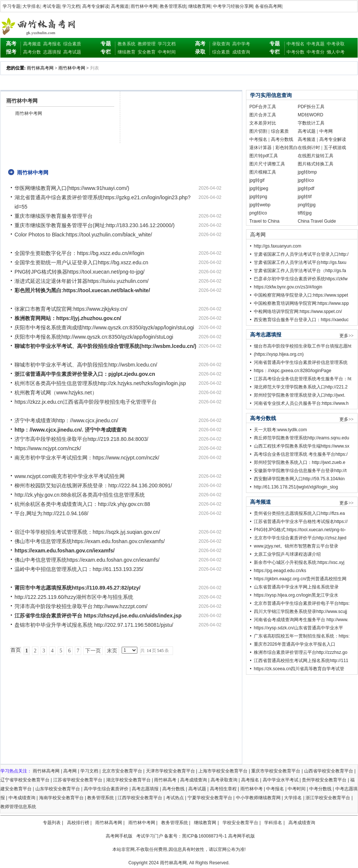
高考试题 (72, 52)
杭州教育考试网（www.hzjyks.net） (56, 393)
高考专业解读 (96, 6)
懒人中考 (336, 52)
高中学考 (241, 44)
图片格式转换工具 (316, 164)
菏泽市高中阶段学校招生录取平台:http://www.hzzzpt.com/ (81, 606)
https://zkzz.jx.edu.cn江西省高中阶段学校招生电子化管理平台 (86, 402)
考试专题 (51, 6)
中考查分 (316, 52)
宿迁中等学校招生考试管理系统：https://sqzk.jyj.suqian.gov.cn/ (87, 532)
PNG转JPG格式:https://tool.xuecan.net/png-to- (300, 530)
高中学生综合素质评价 (106, 789)
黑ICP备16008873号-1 (204, 836)
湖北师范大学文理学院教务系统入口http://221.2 (301, 387)
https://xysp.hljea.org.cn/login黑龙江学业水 (296, 595)
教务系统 (127, 44)
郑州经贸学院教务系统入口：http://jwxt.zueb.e (300, 462)
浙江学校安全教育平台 (328, 798)
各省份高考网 (268, 6)
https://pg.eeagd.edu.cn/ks (280, 571)
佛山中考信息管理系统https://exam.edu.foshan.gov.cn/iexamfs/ (87, 560)
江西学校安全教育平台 (140, 798)
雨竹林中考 (252, 789)
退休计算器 (260, 148)
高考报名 (52, 44)
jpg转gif (257, 180)
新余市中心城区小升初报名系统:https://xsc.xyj (299, 562)
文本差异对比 (263, 123)
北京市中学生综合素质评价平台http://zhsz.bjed (300, 538)
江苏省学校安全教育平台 (78, 780)
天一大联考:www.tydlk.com (280, 430)
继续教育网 (199, 6)
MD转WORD (311, 115)
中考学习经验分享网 (233, 6)
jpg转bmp (307, 172)
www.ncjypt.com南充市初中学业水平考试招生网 (70, 476)
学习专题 (12, 6)
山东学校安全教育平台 (58, 789)
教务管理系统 (173, 6)
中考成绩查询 (22, 798)
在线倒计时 (309, 148)
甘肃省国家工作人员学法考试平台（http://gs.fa (300, 271)
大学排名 (31, 6)
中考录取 (336, 44)
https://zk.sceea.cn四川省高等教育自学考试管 (299, 669)
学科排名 (273, 823)
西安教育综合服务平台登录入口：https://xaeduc (301, 320)
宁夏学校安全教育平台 (210, 798)
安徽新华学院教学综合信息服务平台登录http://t (300, 471)
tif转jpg (305, 213)
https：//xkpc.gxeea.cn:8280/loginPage (293, 371)
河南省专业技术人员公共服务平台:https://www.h (301, 403)
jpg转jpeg (259, 188)
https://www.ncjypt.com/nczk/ (48, 448)
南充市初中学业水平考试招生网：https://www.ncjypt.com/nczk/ (87, 458)
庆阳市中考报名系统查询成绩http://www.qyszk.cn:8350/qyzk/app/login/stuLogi (104, 327)
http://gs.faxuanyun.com (277, 246)
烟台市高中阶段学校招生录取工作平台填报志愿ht (303, 346)
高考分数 (32, 52)
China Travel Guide (317, 221)
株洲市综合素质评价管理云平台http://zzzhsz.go (301, 652)
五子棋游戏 (335, 148)
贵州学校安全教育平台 (324, 780)
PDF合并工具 (263, 107)
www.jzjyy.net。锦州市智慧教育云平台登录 (296, 546)
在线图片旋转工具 (316, 156)
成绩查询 (241, 52)
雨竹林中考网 (144, 6)
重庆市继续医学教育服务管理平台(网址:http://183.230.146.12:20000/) (95, 225)
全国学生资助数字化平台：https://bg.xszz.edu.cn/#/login (79, 253)
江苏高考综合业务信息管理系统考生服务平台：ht (303, 379)
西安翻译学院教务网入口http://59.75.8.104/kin (299, 479)
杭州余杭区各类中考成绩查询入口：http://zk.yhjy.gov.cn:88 (82, 504)
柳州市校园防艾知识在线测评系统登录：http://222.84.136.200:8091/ (93, 485)
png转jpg (307, 205)
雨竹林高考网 (40, 68)
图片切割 (258, 131)
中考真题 (316, 44)
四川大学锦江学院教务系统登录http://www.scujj (301, 612)
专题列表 (52, 823)
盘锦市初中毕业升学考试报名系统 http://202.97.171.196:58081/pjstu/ (94, 625)
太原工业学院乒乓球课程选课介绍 (287, 554)
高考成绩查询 (194, 780)
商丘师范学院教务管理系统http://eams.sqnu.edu (301, 438)
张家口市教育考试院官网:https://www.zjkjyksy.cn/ (71, 309)
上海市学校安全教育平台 (223, 771)
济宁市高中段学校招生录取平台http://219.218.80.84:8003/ (81, 439)
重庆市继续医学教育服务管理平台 (54, 216)
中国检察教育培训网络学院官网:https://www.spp (301, 303)
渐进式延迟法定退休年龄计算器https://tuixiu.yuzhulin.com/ (81, 281)
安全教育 (147, 52)
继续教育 (127, 52)
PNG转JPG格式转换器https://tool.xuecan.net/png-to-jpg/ (79, 272)
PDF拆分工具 (311, 107)
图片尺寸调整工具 (267, 164)
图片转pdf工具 (264, 156)
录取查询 (221, 44)
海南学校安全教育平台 (61, 798)
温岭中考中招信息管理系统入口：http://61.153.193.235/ (79, 569)
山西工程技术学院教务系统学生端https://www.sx (302, 446)
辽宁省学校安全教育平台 (25, 780)
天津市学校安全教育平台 (170, 771)
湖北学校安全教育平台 (128, 780)
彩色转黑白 (287, 148)
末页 (112, 651)
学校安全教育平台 (240, 823)
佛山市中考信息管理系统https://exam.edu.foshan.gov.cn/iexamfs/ (90, 541)
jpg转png (258, 197)
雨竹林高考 (165, 780)
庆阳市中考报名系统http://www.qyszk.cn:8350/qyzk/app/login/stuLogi (94, 337)
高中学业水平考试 (281, 780)
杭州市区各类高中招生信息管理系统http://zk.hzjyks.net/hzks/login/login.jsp (100, 383)
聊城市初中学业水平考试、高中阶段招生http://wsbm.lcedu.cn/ (86, 365)
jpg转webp (260, 205)
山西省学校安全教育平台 (329, 771)
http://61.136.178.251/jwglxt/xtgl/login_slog (296, 487)
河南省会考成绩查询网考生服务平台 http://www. (301, 620)
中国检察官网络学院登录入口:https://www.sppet (301, 295)
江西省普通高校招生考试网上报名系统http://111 (301, 661)
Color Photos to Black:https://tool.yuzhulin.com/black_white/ (83, 235)
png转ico (258, 213)
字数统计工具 (311, 123)
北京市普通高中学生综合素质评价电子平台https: (302, 603)
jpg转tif (305, 197)
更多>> (346, 336)
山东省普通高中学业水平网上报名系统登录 (296, 587)
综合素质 (72, 44)
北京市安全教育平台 (122, 771)
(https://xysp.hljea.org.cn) (279, 354)
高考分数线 (282, 139)
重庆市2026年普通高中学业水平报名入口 (295, 644)
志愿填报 (52, 52)
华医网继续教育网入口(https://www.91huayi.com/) (72, 188)
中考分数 (295, 52)
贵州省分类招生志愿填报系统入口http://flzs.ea (299, 513)
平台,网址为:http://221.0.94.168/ (51, 513)
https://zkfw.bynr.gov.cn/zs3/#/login (288, 287)
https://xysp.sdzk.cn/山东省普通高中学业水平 (298, 628)
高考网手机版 (119, 836)
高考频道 (120, 6)
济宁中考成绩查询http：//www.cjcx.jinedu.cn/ (66, 420)
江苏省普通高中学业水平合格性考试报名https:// (301, 522)
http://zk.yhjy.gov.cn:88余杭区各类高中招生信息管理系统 (80, 495)
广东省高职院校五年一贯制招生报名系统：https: (302, 636)
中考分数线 (320, 789)
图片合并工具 (263, 115)
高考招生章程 (223, 789)
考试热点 (175, 798)
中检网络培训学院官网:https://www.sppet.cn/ (298, 312)
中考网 (326, 131)
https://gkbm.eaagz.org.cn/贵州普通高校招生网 (300, 579)
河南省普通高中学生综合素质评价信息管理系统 (301, 362)
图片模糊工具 (263, 172)
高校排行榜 (78, 823)
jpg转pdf (306, 188)
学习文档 (71, 6)
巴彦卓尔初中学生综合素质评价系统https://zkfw (301, 279)
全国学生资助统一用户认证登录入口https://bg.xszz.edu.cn (81, 262)
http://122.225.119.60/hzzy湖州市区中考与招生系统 (74, 597)
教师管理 (147, 44)
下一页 (93, 651)
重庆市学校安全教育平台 (276, 771)
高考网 (258, 235)
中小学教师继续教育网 (258, 798)
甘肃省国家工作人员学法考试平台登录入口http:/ (301, 254)
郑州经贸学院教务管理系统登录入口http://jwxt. (300, 395)
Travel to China (264, 221)
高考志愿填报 (145, 789)
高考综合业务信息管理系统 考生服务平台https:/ (301, 454)
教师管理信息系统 (18, 807)
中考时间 (167, 52)
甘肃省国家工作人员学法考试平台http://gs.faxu (300, 262)
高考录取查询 (224, 780)
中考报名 (295, 44)
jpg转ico (306, 180)
